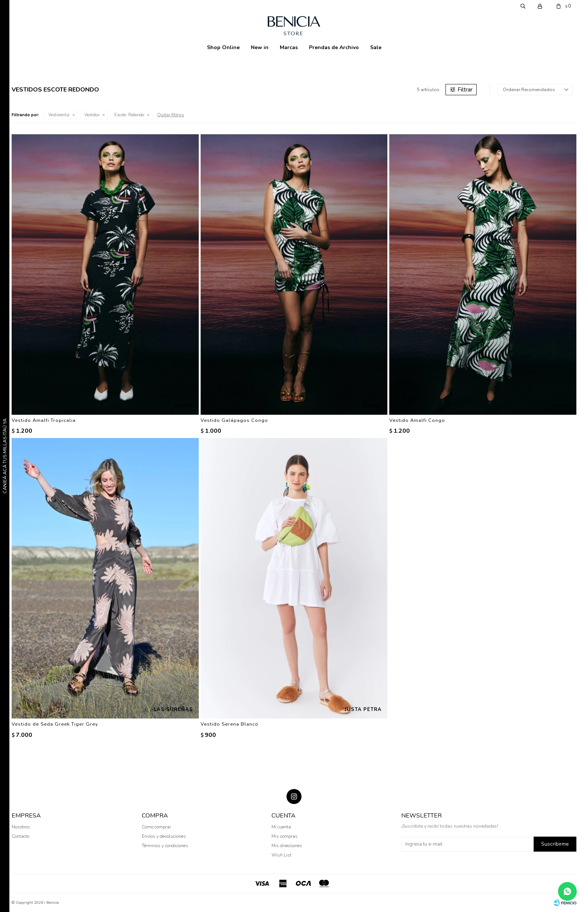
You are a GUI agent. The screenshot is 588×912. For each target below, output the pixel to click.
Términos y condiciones (165, 846)
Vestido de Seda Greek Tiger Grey (55, 724)
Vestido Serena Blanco (229, 724)
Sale (376, 47)
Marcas (289, 47)
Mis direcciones (287, 846)
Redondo (129, 115)
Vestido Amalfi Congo (417, 420)
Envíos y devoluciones (164, 836)
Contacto (20, 836)
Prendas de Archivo (334, 47)
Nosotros (21, 827)
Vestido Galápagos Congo (234, 420)
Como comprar (156, 827)
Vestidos (92, 115)
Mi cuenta (281, 827)
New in (260, 47)
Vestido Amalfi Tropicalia (44, 420)
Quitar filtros (171, 115)
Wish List (281, 855)
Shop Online (223, 47)
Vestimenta (59, 115)
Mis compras (285, 836)
